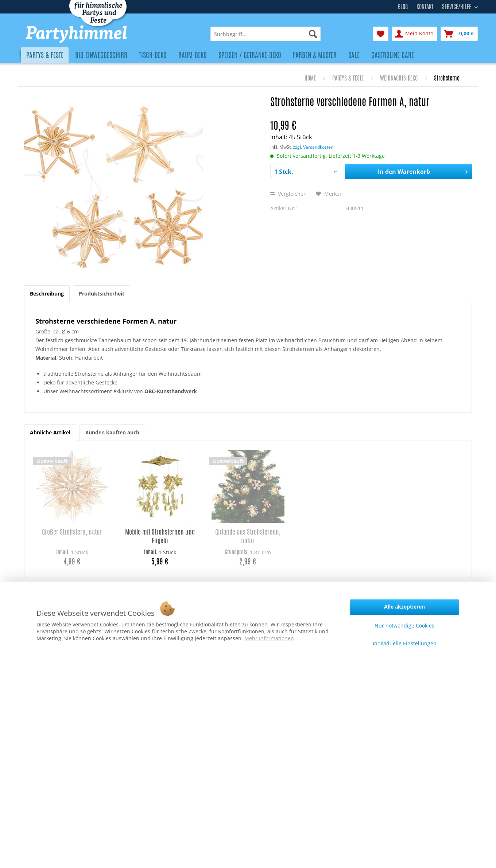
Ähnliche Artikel (50, 432)
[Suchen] (313, 34)
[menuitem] (266, 34)
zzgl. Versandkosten (313, 147)
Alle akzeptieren (404, 607)
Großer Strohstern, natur (72, 532)
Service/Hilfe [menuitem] (457, 6)
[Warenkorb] (459, 34)
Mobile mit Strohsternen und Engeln (160, 536)
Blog (403, 7)
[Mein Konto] (414, 34)
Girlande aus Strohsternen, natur (248, 536)
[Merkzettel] (381, 34)
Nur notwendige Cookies (404, 625)
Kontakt (425, 7)
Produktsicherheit (102, 294)
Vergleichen (288, 194)
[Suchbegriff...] (266, 34)
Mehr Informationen (269, 638)
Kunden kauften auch (112, 432)
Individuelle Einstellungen (405, 643)
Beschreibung (47, 294)
